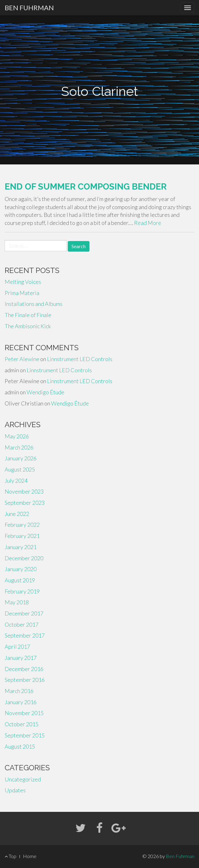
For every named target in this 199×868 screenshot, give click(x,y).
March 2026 (19, 447)
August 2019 (20, 580)
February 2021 (22, 536)
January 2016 (21, 702)
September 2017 (25, 635)
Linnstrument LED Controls (80, 359)
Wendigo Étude (45, 392)
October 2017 (22, 624)
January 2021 (21, 547)
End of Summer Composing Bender (86, 187)
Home (30, 856)
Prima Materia (22, 293)
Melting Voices (23, 282)
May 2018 (17, 602)
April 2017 (17, 647)
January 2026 (21, 458)
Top (11, 856)
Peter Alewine (22, 359)
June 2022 (17, 514)
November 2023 (24, 491)
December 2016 (24, 669)
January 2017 (21, 658)
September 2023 (25, 503)
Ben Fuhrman (29, 8)
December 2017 (24, 613)
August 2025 (20, 469)
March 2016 (19, 691)
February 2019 (22, 591)
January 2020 (21, 569)
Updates (15, 790)
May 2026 (17, 436)
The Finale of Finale (28, 315)
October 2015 (22, 724)
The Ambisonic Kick (28, 326)
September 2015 (25, 735)
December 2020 (24, 558)
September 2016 (25, 680)
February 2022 (22, 525)
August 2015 (20, 746)
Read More (148, 223)
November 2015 (24, 713)
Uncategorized (23, 779)
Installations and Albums (34, 304)
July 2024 (16, 481)
